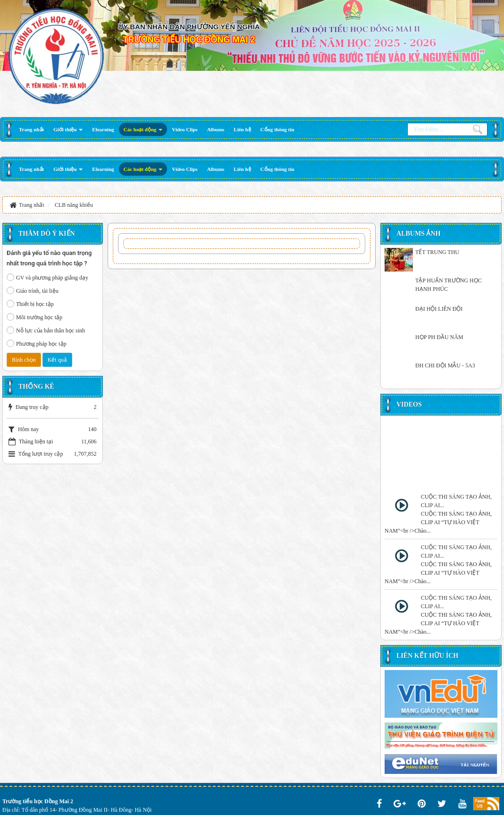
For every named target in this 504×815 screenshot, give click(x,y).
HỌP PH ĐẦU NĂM (439, 337)
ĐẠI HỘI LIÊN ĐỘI (439, 309)
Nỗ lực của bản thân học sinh (46, 330)
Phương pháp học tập (37, 343)
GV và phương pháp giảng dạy (47, 277)
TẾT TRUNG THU (437, 252)
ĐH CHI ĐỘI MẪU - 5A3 (445, 365)
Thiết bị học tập (30, 304)
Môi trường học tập (34, 317)
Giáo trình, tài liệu (33, 290)
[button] (68, 129)
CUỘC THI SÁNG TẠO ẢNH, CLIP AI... (456, 501)
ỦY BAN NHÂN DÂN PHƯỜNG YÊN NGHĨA (189, 27)
